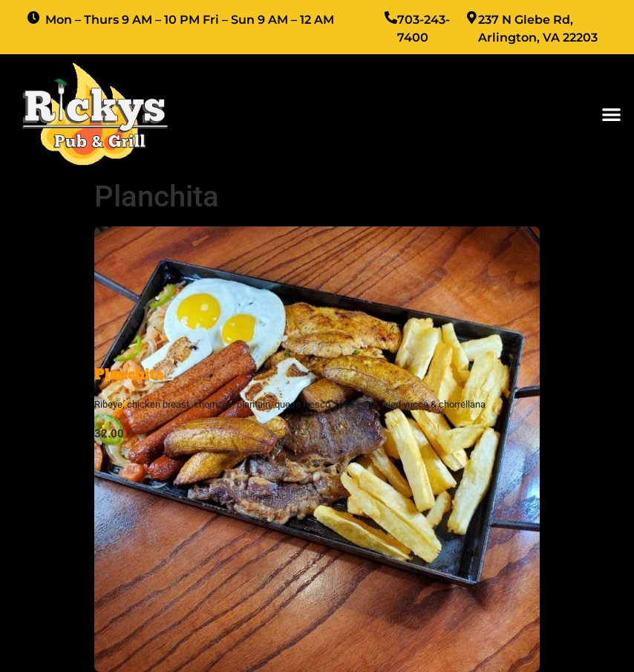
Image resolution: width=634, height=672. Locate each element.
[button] (611, 114)
